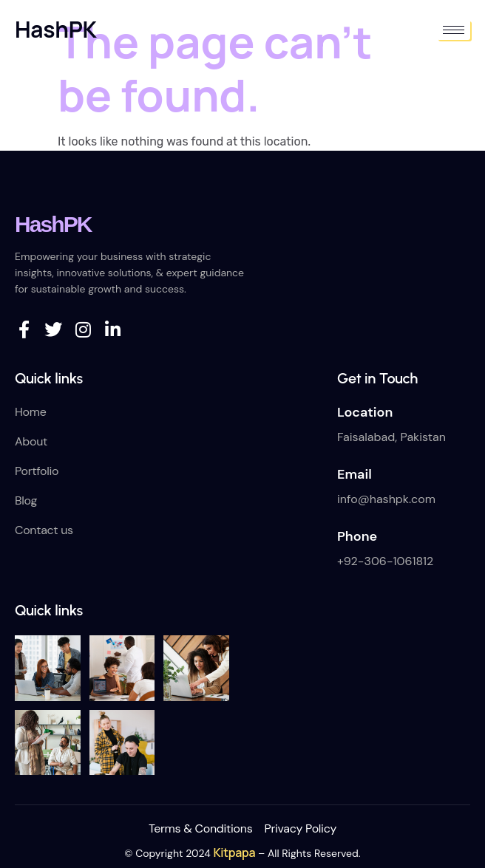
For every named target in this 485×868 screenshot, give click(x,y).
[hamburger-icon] (454, 30)
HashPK (56, 29)
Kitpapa (235, 852)
